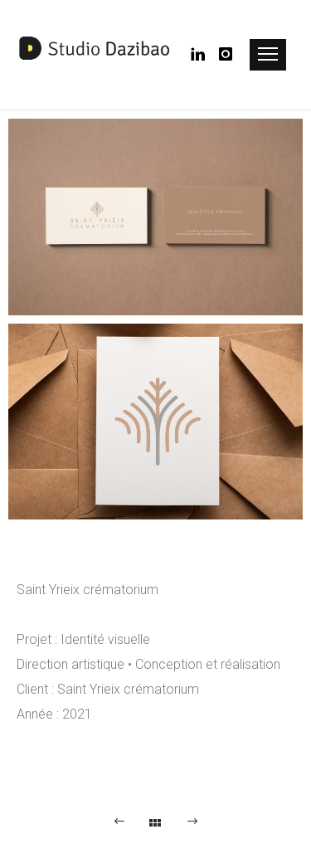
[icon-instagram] (226, 54)
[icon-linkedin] (203, 54)
